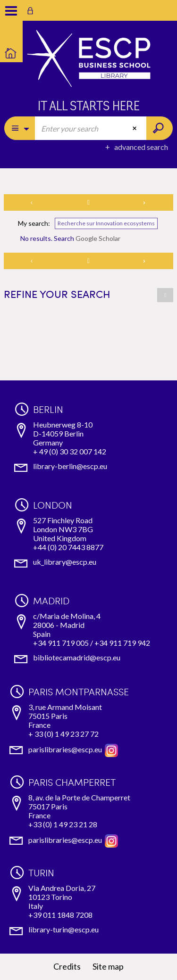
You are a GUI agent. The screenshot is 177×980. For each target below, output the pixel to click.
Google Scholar (98, 238)
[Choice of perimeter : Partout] (20, 128)
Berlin (48, 409)
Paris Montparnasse (79, 692)
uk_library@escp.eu (65, 562)
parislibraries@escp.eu (65, 749)
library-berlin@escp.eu (70, 466)
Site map (108, 966)
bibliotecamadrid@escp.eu (77, 657)
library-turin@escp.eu (63, 929)
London (53, 505)
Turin (41, 873)
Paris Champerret (72, 782)
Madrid (51, 601)
